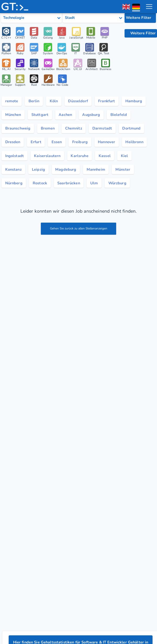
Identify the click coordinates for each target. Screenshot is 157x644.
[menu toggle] (149, 7)
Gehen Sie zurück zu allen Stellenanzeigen (79, 235)
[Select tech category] (31, 18)
